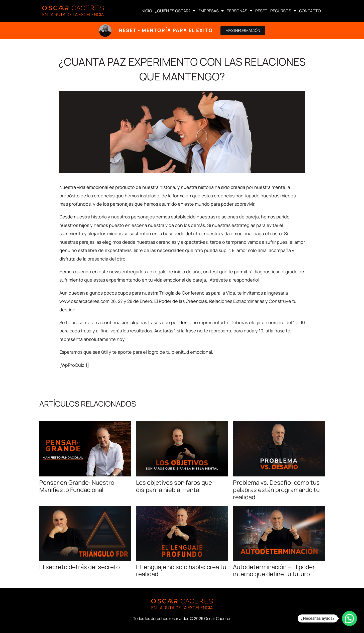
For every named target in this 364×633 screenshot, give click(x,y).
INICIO (146, 11)
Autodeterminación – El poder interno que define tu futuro (274, 570)
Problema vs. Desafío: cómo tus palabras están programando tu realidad (276, 490)
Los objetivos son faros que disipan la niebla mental (174, 486)
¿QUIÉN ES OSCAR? (175, 11)
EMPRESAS (211, 11)
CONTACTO (310, 11)
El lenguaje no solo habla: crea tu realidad (181, 570)
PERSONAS (239, 11)
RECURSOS (283, 11)
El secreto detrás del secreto (80, 567)
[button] (349, 618)
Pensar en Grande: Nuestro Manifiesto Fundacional (77, 486)
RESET (261, 11)
